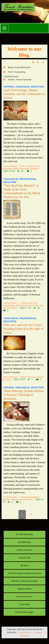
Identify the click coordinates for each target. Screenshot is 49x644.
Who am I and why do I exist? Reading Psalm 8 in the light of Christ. (23, 329)
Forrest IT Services (24, 597)
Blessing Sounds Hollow (22, 499)
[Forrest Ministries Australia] (24, 7)
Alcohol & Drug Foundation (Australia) (24, 573)
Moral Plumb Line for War (28, 305)
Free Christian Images (24, 612)
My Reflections (24, 542)
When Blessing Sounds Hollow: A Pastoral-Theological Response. (24, 395)
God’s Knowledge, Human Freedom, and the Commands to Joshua (24, 94)
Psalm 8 (23, 377)
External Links (25, 558)
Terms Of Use (25, 632)
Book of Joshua (26, 166)
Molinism (35, 169)
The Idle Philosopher (24, 534)
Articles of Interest (24, 550)
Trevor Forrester (10, 166)
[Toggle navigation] (4, 28)
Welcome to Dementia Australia (24, 581)
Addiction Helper (24, 589)
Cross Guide (24, 604)
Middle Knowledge (21, 169)
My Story (25, 565)
